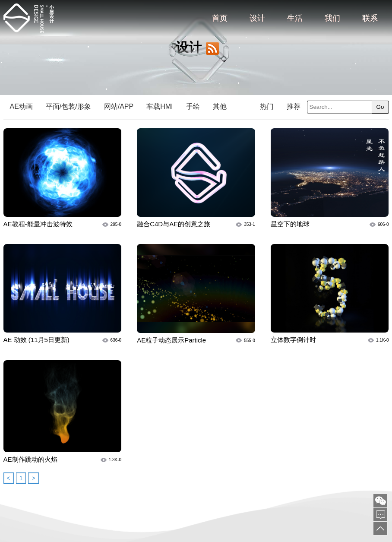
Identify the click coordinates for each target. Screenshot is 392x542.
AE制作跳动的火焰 (30, 459)
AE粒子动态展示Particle (171, 340)
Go (380, 107)
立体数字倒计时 (293, 340)
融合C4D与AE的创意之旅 (174, 224)
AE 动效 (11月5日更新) (36, 340)
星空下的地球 (290, 224)
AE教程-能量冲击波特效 (38, 224)
